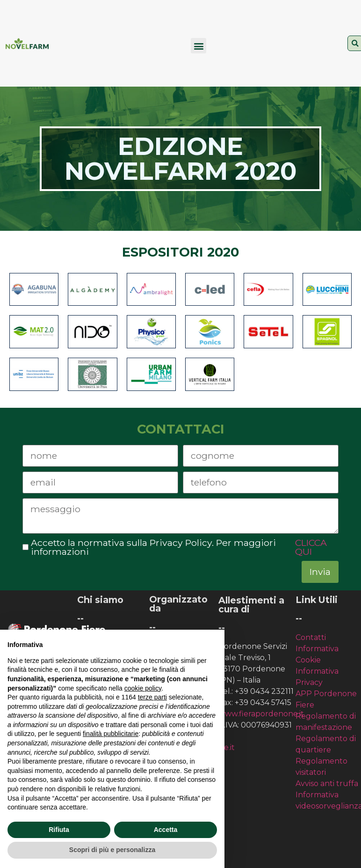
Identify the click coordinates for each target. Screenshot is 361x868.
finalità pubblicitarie (111, 734)
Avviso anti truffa (327, 783)
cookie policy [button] (143, 688)
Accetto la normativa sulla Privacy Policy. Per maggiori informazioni (181, 548)
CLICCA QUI (311, 548)
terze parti (152, 697)
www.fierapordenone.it (261, 714)
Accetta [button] (166, 830)
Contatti (311, 637)
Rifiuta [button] (59, 830)
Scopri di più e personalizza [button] (112, 850)
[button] (199, 46)
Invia (320, 572)
